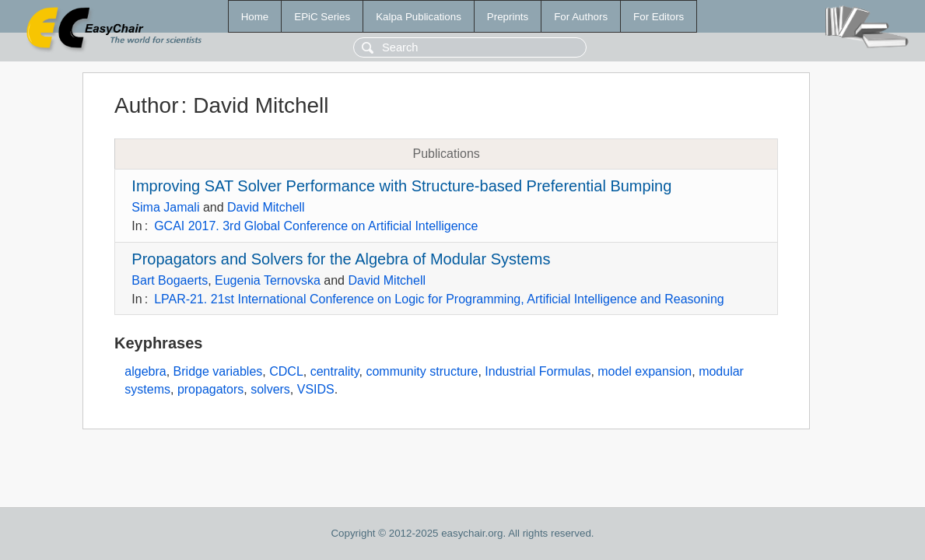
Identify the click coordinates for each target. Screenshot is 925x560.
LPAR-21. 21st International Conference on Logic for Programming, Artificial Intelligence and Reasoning (439, 299)
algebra (145, 371)
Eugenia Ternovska (268, 280)
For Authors (581, 17)
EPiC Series (322, 17)
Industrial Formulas (538, 371)
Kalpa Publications (419, 17)
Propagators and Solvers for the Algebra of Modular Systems (341, 259)
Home (255, 17)
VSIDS (316, 389)
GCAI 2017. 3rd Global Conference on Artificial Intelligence (316, 226)
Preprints (508, 17)
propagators (210, 389)
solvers (270, 389)
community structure (422, 371)
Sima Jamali (165, 207)
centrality (335, 371)
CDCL (286, 371)
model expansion (645, 371)
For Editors (659, 17)
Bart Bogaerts (170, 280)
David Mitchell (266, 207)
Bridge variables (218, 371)
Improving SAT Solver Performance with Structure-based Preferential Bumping (401, 186)
